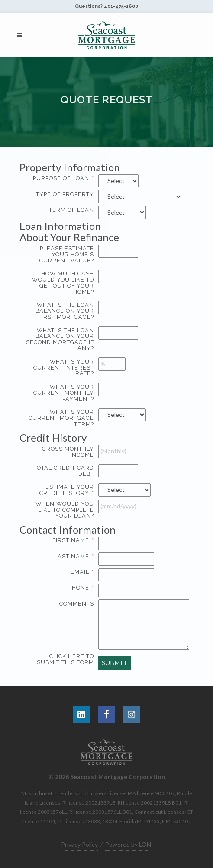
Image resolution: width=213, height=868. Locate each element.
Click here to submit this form (60, 660)
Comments (60, 605)
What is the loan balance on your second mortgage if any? (60, 341)
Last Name (74, 556)
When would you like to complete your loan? (60, 511)
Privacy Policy (79, 844)
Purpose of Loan (63, 178)
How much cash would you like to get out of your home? (60, 284)
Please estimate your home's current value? (60, 256)
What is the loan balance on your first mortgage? (60, 312)
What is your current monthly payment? (60, 394)
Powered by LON (128, 844)
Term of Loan (60, 211)
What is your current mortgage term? (60, 419)
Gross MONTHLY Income (60, 453)
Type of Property (60, 195)
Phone (81, 588)
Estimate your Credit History (67, 490)
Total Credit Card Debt (60, 472)
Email (82, 572)
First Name (73, 540)
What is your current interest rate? (60, 369)
